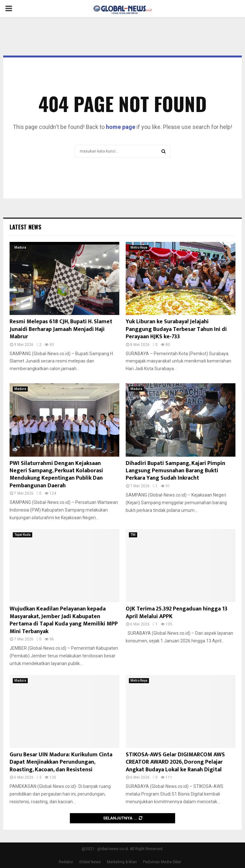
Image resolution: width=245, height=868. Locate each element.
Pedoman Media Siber (162, 862)
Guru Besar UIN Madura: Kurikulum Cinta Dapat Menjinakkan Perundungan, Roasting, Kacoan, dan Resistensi (61, 762)
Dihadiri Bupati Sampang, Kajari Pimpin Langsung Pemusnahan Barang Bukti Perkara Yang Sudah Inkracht (175, 471)
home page (121, 127)
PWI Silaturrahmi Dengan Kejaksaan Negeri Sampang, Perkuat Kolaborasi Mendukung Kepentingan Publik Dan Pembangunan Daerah (56, 475)
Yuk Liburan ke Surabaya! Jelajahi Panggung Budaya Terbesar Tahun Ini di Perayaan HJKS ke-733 (176, 329)
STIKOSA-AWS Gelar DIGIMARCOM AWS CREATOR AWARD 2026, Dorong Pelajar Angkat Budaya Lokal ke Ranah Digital (175, 762)
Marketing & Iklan (122, 862)
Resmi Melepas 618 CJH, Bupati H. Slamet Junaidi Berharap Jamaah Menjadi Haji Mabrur (61, 329)
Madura (20, 247)
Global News (90, 862)
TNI (133, 535)
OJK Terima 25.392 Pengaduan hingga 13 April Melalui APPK (177, 613)
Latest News (25, 227)
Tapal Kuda (22, 535)
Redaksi (66, 862)
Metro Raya (139, 247)
